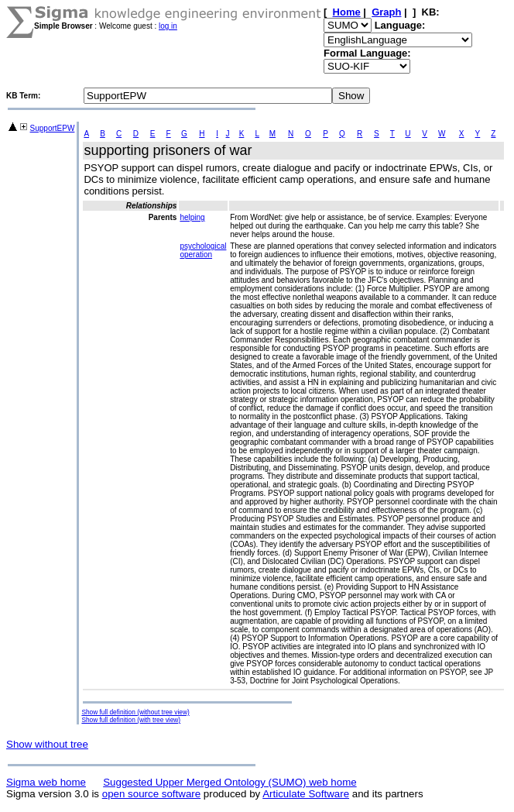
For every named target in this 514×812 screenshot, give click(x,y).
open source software (151, 794)
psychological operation (203, 250)
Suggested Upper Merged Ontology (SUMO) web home (230, 782)
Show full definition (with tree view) (131, 720)
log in (168, 26)
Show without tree (47, 744)
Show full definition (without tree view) (135, 712)
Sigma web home (46, 782)
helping (192, 217)
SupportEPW (53, 128)
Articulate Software (306, 794)
